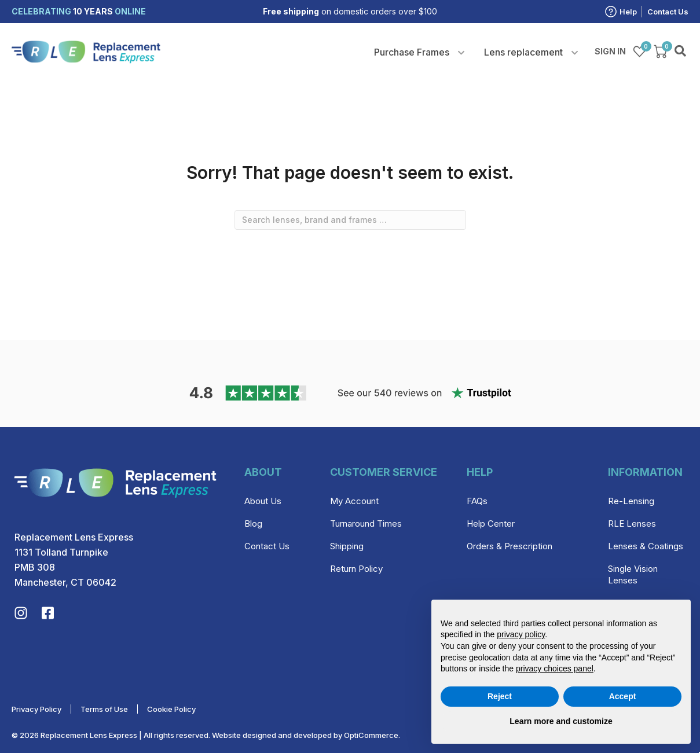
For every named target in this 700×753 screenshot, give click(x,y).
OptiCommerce (371, 735)
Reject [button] (500, 696)
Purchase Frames (412, 52)
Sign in (610, 51)
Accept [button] (623, 696)
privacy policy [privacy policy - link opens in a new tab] (521, 634)
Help (628, 12)
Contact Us (668, 12)
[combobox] (350, 220)
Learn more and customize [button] (561, 721)
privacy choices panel (555, 668)
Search (681, 52)
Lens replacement (523, 52)
